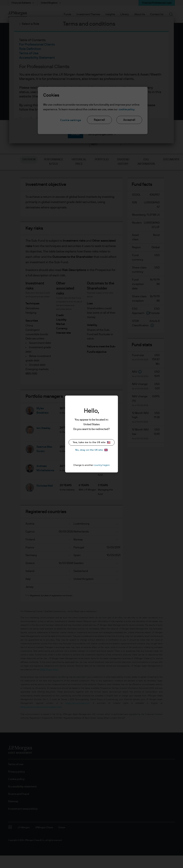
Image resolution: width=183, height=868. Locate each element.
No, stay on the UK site (91, 450)
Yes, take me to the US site (92, 443)
